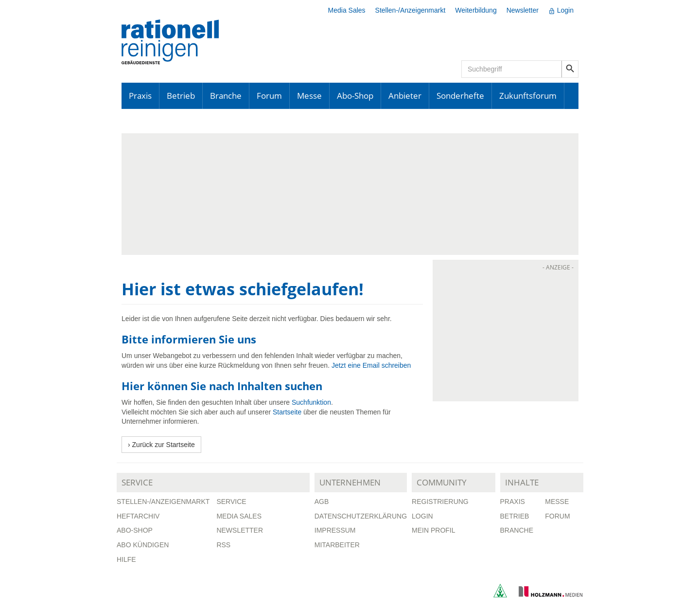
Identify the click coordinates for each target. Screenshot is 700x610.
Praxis (140, 96)
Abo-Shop (355, 96)
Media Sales (347, 10)
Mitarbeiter (337, 545)
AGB (322, 502)
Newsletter (523, 10)
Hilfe (126, 559)
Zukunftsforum (528, 96)
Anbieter (405, 96)
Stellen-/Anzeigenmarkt (411, 10)
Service (231, 502)
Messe (309, 96)
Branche (226, 96)
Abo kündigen (143, 545)
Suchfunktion (311, 402)
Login (561, 11)
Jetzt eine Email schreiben (371, 365)
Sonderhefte (460, 96)
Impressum (335, 530)
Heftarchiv (138, 516)
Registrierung (440, 502)
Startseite (287, 412)
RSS (223, 545)
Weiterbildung (476, 10)
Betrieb (181, 96)
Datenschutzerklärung (361, 516)
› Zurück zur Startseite (161, 445)
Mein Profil (433, 530)
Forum (269, 96)
